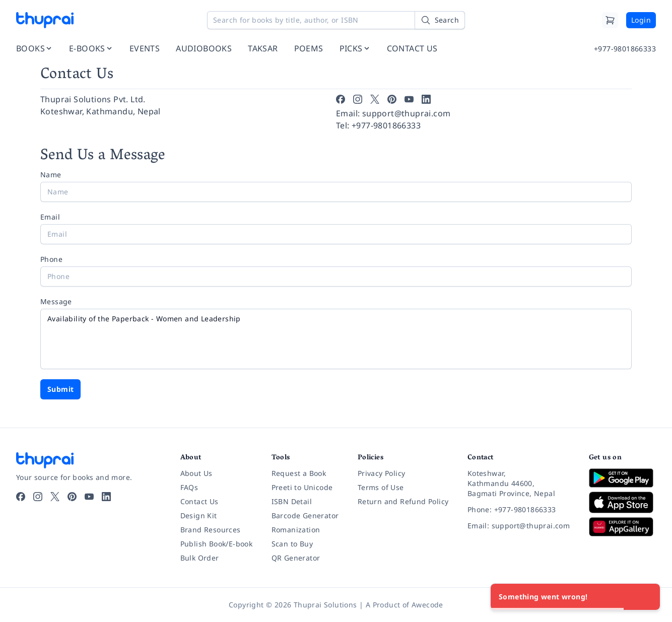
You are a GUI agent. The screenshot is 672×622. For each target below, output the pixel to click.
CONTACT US (412, 48)
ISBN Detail (292, 501)
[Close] (647, 597)
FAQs (189, 487)
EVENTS (145, 48)
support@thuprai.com (407, 113)
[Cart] (610, 20)
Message (56, 301)
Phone (51, 259)
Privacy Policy (382, 473)
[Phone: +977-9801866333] (520, 510)
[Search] (440, 20)
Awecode (427, 605)
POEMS (309, 48)
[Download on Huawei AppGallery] (622, 527)
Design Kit (199, 515)
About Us (196, 473)
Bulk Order (200, 558)
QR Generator (296, 558)
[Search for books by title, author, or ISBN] (336, 20)
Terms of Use (381, 487)
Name (51, 175)
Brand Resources (211, 530)
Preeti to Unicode (302, 487)
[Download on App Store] (622, 502)
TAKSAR (263, 48)
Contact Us (199, 501)
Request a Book (299, 473)
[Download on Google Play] (622, 478)
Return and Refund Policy (403, 501)
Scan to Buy (292, 544)
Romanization (296, 530)
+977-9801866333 (625, 49)
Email (50, 217)
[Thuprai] (45, 20)
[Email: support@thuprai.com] (520, 526)
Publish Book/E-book (217, 544)
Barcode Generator (305, 515)
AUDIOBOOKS (204, 48)
